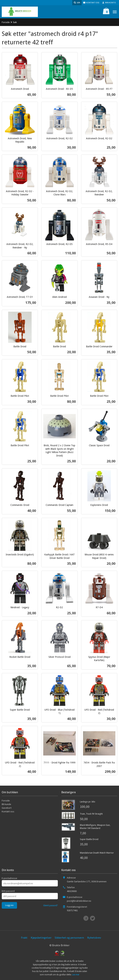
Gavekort (7, 808)
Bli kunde (6, 804)
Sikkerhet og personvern (69, 938)
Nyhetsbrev (94, 938)
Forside (6, 22)
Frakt (24, 938)
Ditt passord (8, 891)
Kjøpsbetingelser (41, 938)
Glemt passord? (51, 905)
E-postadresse (9, 878)
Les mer (76, 975)
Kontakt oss (8, 811)
